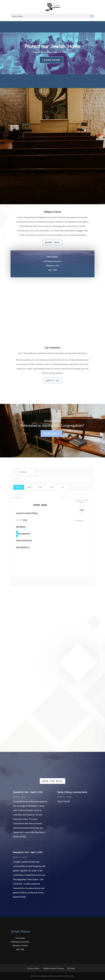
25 (61, 541)
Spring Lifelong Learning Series (72, 792)
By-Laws (71, 968)
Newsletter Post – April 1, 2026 (28, 852)
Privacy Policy (33, 968)
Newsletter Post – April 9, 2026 (28, 792)
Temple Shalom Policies (53, 968)
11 (60, 527)
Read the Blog (52, 781)
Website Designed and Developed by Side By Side (52, 976)
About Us (52, 380)
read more (19, 837)
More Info (52, 242)
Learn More (51, 60)
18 (60, 534)
